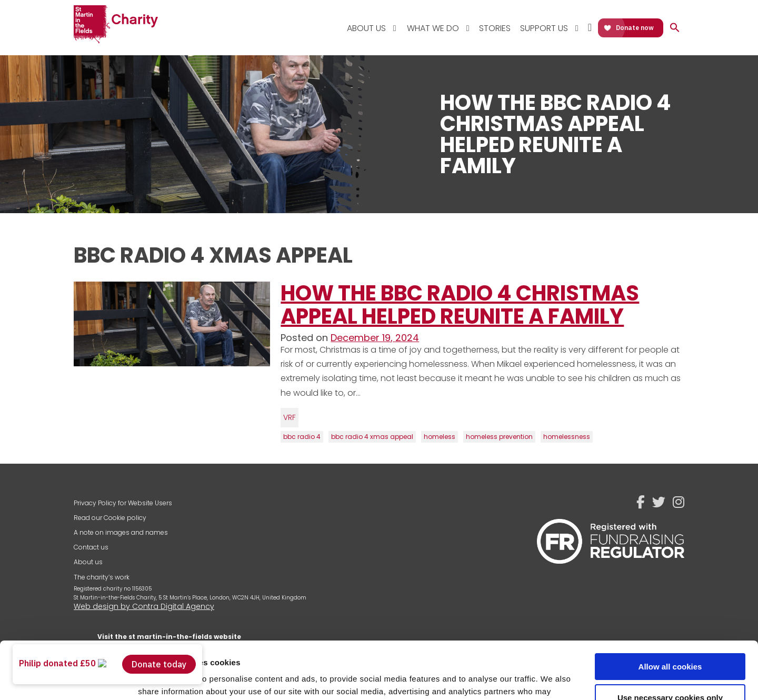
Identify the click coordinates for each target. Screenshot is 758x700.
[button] (675, 28)
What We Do (433, 28)
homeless (440, 437)
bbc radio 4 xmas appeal (372, 437)
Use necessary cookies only (670, 643)
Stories (495, 28)
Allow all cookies (670, 613)
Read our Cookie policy (110, 518)
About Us (366, 28)
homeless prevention (499, 437)
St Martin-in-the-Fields (116, 25)
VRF (290, 417)
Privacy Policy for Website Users (123, 503)
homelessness (567, 437)
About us (88, 562)
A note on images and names (121, 532)
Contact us (91, 547)
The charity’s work (102, 577)
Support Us (544, 28)
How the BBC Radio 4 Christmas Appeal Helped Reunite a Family (460, 305)
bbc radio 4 (302, 437)
